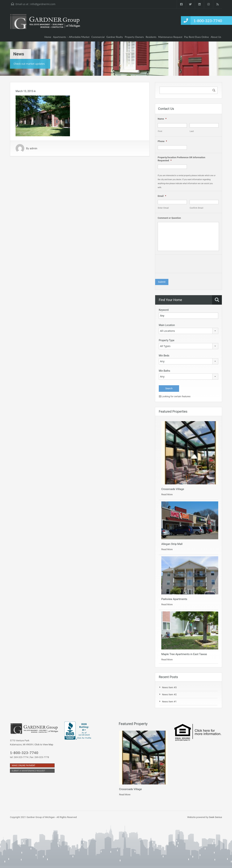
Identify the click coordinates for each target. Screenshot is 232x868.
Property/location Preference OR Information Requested (181, 159)
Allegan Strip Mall (172, 544)
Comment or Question (169, 218)
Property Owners (134, 37)
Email (162, 196)
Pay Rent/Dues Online (196, 37)
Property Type (167, 340)
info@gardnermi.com (43, 4)
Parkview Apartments (174, 599)
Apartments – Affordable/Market (71, 37)
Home (48, 37)
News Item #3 (169, 687)
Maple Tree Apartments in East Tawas (184, 654)
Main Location (167, 325)
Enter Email (163, 208)
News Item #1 (169, 702)
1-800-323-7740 (208, 21)
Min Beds (164, 356)
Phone (162, 141)
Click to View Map (44, 745)
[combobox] (188, 331)
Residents (151, 37)
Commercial (98, 37)
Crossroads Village (173, 489)
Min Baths (164, 371)
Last (192, 131)
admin (34, 148)
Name (162, 119)
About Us (216, 37)
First (160, 131)
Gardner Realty (115, 37)
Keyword (164, 310)
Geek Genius (216, 817)
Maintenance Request (170, 37)
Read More (167, 494)
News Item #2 (169, 694)
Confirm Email (197, 208)
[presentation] (185, 264)
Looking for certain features (175, 396)
